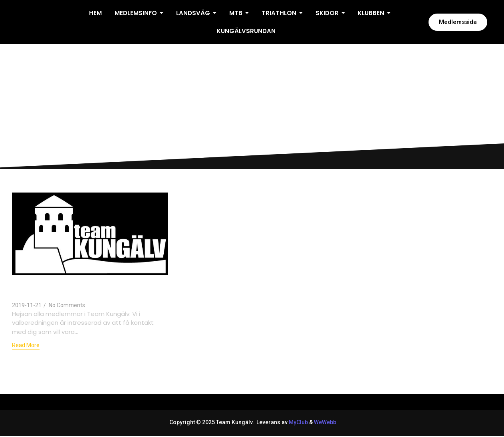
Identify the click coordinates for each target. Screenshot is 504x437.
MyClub (298, 422)
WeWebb (324, 422)
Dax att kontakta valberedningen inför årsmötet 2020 (83, 288)
